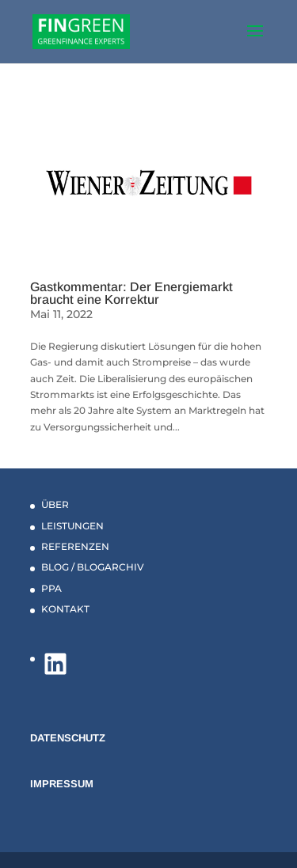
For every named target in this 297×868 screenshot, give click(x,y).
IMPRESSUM (62, 784)
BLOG (55, 567)
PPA (51, 588)
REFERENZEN (75, 546)
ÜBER (55, 504)
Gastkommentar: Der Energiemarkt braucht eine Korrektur (131, 293)
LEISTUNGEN (72, 526)
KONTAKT (65, 609)
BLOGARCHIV (110, 567)
